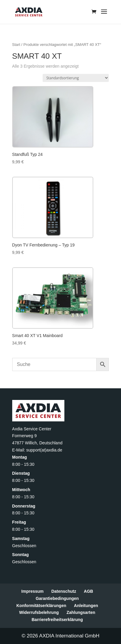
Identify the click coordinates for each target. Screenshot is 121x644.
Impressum (33, 591)
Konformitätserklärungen (41, 606)
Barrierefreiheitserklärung (57, 620)
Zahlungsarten (81, 612)
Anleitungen (86, 606)
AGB (88, 591)
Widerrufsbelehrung (39, 612)
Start (16, 45)
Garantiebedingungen (57, 598)
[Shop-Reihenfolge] (76, 78)
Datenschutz (64, 591)
